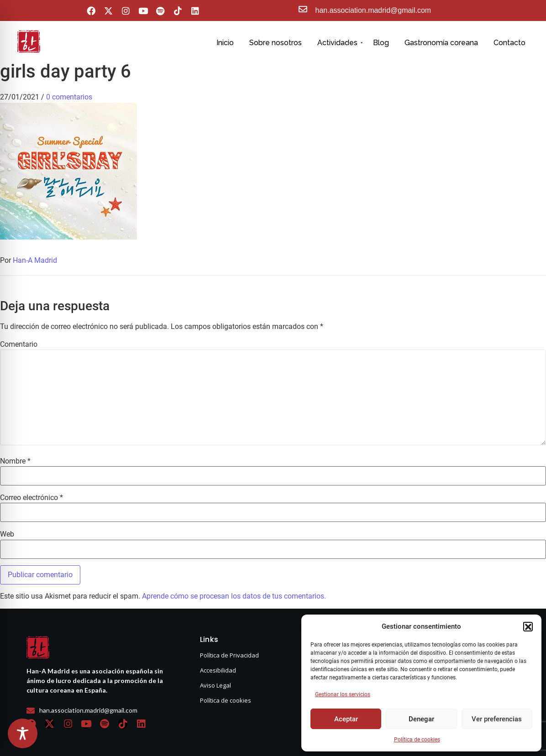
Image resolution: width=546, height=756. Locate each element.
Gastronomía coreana (441, 43)
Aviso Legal (215, 685)
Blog (381, 43)
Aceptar (346, 719)
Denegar (421, 719)
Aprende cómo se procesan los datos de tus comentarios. (234, 596)
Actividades (339, 43)
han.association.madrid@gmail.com (373, 10)
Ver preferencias (497, 719)
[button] (528, 626)
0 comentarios (69, 97)
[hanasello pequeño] (29, 42)
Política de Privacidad (229, 655)
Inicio (225, 43)
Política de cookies (417, 740)
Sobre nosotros (276, 43)
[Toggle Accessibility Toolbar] (23, 733)
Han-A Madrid (35, 260)
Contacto (509, 43)
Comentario (19, 344)
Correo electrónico (31, 498)
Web (7, 534)
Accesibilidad (218, 670)
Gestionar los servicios (343, 694)
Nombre (15, 461)
